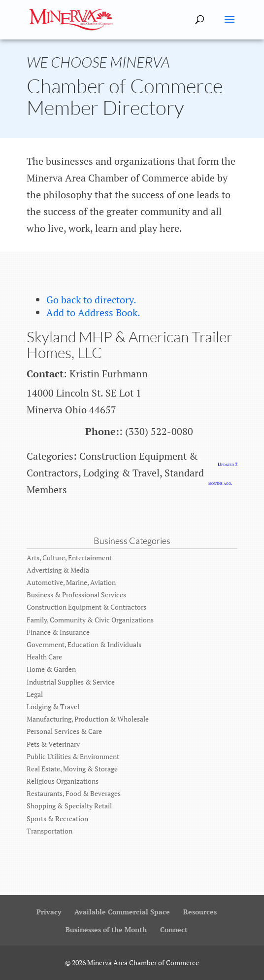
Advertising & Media (58, 570)
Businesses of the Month (106, 929)
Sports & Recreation (57, 818)
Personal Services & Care (64, 731)
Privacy (49, 912)
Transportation (49, 831)
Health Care (44, 657)
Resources (200, 912)
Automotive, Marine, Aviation (71, 582)
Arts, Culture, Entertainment (69, 558)
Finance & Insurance (58, 632)
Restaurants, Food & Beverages (74, 793)
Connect (174, 929)
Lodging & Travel (53, 707)
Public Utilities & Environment (73, 756)
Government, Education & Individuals (84, 644)
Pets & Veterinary (53, 744)
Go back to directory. (91, 300)
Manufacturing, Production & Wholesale (88, 719)
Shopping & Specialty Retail (69, 806)
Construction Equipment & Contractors (86, 607)
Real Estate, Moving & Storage (72, 769)
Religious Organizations (63, 781)
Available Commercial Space (122, 912)
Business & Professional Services (76, 595)
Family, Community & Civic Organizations (90, 620)
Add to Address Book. (93, 312)
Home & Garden (51, 669)
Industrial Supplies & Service (71, 682)
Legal (35, 694)
